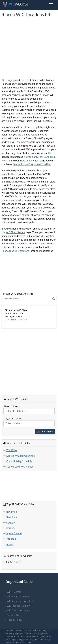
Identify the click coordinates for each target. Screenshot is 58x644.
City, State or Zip (13, 418)
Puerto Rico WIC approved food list (32, 164)
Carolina (11, 528)
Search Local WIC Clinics (20, 467)
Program (15, 5)
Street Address (12, 406)
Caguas (11, 523)
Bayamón (12, 512)
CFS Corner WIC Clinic (16, 310)
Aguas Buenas (14, 533)
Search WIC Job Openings (20, 456)
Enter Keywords (12, 562)
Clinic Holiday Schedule (19, 461)
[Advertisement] (29, 48)
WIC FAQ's (12, 450)
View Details (10, 320)
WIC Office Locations (18, 611)
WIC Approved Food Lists (21, 601)
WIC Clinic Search (15, 232)
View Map (22, 320)
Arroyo (10, 544)
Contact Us (13, 615)
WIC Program (14, 592)
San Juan (12, 517)
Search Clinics (45, 432)
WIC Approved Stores (18, 597)
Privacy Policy (15, 620)
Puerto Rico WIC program (15, 251)
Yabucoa (11, 539)
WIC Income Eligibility (19, 606)
